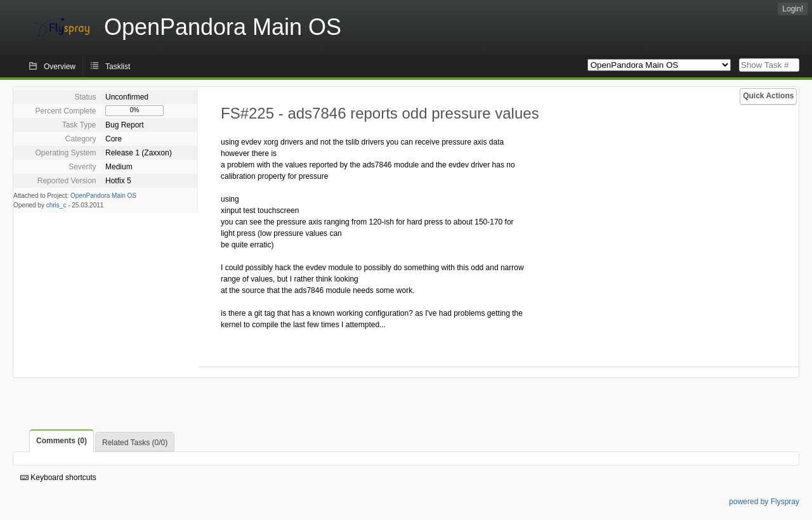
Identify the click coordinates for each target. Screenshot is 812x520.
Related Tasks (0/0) (135, 443)
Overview (60, 67)
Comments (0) (62, 441)
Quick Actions (768, 96)
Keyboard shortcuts (58, 478)
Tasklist (118, 67)
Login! (793, 9)
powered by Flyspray (764, 502)
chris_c (56, 205)
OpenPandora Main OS (103, 196)
